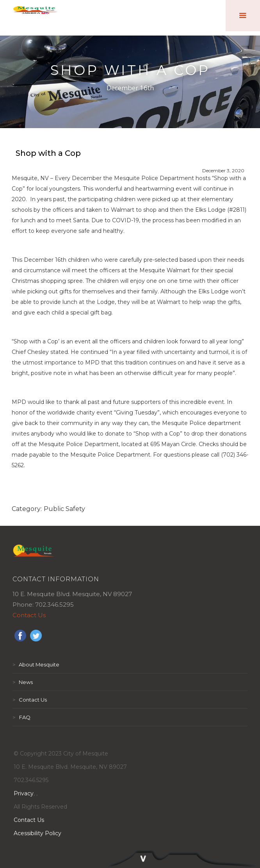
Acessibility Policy (37, 833)
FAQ (21, 717)
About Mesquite (36, 664)
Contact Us (29, 615)
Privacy (24, 793)
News (23, 682)
